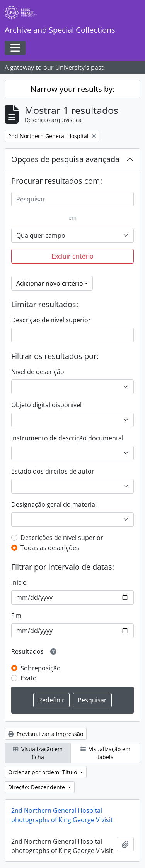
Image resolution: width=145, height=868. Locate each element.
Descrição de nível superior (51, 320)
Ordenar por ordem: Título (43, 772)
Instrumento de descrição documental (67, 438)
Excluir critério (72, 256)
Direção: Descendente (37, 787)
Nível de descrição (38, 372)
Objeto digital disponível (46, 405)
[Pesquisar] (72, 199)
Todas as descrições (50, 548)
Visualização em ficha (38, 753)
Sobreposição (41, 668)
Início (19, 582)
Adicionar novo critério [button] (50, 283)
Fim (16, 616)
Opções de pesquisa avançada (65, 159)
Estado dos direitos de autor (53, 471)
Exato (29, 678)
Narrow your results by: (72, 89)
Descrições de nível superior (62, 538)
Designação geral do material (54, 504)
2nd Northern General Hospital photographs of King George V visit (62, 815)
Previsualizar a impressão (46, 734)
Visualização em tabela (105, 753)
